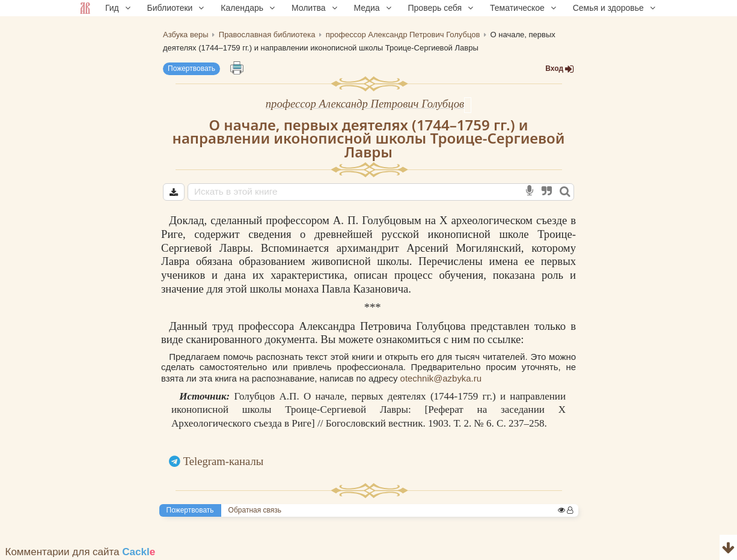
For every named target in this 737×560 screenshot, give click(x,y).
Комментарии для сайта (81, 552)
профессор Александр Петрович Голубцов (365, 104)
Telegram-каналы (224, 461)
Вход (560, 69)
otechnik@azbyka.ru (441, 378)
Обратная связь (255, 510)
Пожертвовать (191, 68)
